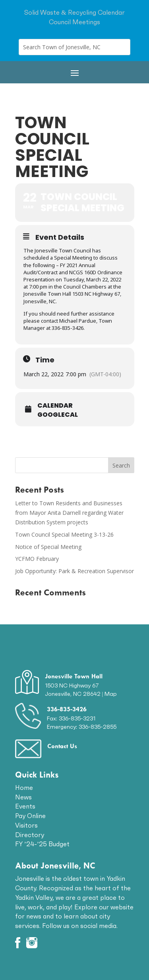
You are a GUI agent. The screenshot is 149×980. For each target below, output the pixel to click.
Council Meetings (74, 22)
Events (25, 806)
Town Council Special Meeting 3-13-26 (64, 534)
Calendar (55, 406)
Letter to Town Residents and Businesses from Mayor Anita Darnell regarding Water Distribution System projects (69, 513)
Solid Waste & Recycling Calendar (74, 12)
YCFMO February (37, 559)
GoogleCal (58, 415)
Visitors (26, 825)
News (23, 797)
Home (24, 787)
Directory (30, 835)
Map (111, 694)
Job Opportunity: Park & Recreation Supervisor (74, 571)
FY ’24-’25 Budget (43, 844)
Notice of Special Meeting (48, 547)
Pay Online (30, 816)
